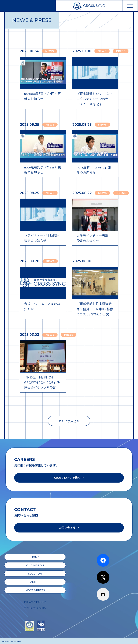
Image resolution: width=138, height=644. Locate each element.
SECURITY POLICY (35, 608)
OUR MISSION (35, 565)
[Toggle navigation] (130, 6)
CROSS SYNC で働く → (69, 478)
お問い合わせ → (69, 527)
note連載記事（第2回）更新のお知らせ (43, 169)
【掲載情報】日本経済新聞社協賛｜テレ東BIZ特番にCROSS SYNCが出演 (95, 309)
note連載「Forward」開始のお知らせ (94, 169)
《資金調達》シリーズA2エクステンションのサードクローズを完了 (94, 99)
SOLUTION (35, 574)
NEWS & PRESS (35, 590)
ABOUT (35, 582)
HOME (35, 557)
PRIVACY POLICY (35, 602)
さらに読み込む (69, 421)
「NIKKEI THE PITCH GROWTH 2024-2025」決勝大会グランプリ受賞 (42, 382)
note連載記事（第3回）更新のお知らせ (42, 96)
